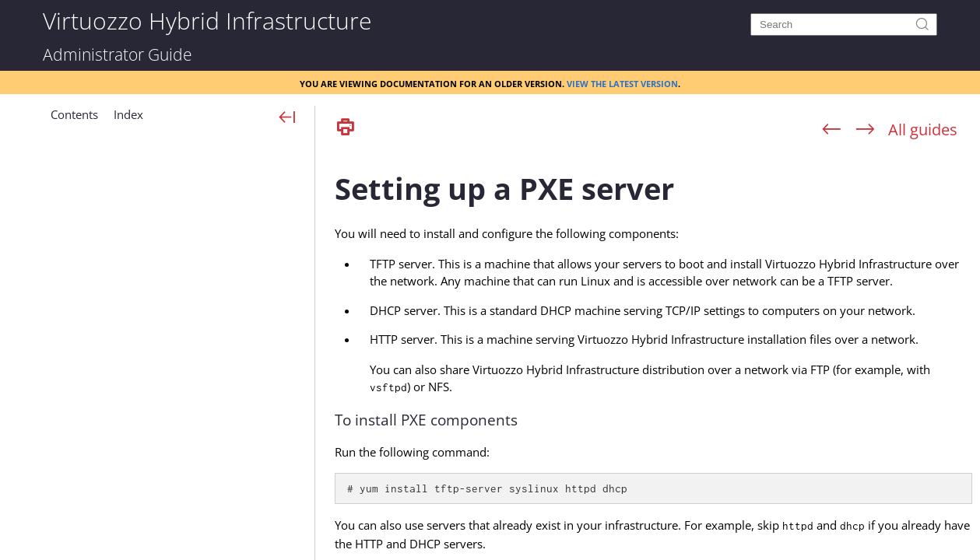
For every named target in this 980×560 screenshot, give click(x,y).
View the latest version (622, 82)
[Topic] (653, 352)
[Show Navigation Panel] (288, 118)
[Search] (844, 24)
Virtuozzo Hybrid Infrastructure (207, 20)
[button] (74, 121)
